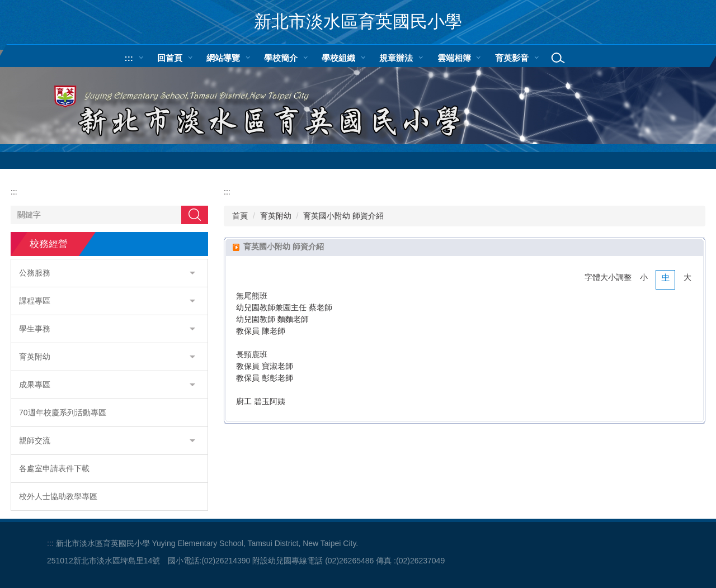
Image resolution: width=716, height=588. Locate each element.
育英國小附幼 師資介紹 (343, 216)
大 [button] (687, 277)
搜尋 (195, 215)
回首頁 (170, 58)
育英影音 (512, 58)
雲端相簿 (454, 58)
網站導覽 (223, 58)
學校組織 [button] (338, 58)
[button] (109, 273)
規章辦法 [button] (396, 58)
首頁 (240, 216)
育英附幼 (276, 216)
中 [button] (666, 277)
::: (129, 58)
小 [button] (644, 277)
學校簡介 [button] (281, 58)
